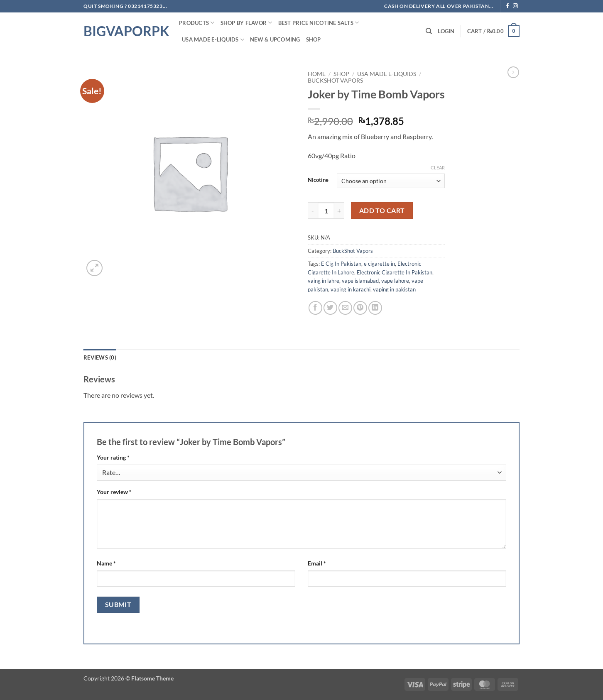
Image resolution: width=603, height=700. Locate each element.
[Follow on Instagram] (515, 6)
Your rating (113, 457)
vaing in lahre (324, 281)
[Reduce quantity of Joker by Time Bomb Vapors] (313, 210)
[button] (446, 31)
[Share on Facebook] (315, 308)
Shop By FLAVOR (246, 23)
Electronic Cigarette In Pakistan (395, 272)
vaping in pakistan (394, 289)
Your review (114, 492)
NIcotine (318, 180)
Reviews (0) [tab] (100, 357)
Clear (438, 168)
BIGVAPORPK (125, 31)
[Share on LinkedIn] (375, 308)
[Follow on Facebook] (507, 6)
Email (317, 563)
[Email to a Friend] (345, 308)
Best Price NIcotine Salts (319, 23)
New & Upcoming (275, 39)
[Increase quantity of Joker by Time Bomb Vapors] (339, 210)
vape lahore (395, 281)
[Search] (429, 31)
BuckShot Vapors (335, 81)
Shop (314, 39)
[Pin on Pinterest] (360, 308)
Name (106, 563)
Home (317, 74)
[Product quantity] (326, 210)
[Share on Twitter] (330, 308)
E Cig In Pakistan (341, 264)
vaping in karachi (351, 289)
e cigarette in (379, 264)
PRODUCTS (197, 23)
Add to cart (382, 210)
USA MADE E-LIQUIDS (213, 40)
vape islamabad (360, 281)
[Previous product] (513, 72)
